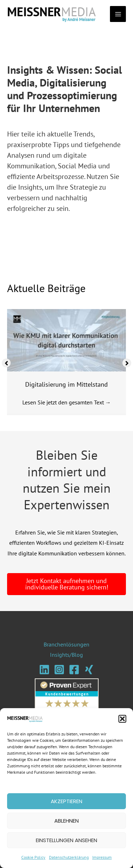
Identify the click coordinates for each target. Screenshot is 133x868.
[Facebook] (74, 670)
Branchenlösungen (66, 644)
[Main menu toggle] (118, 14)
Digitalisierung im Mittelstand (66, 385)
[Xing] (89, 670)
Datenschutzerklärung (69, 857)
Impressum (102, 857)
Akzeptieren (66, 801)
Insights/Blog (66, 655)
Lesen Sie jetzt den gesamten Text (67, 403)
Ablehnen (66, 821)
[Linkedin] (44, 670)
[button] (122, 719)
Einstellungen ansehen (66, 840)
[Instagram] (59, 670)
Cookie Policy (33, 857)
